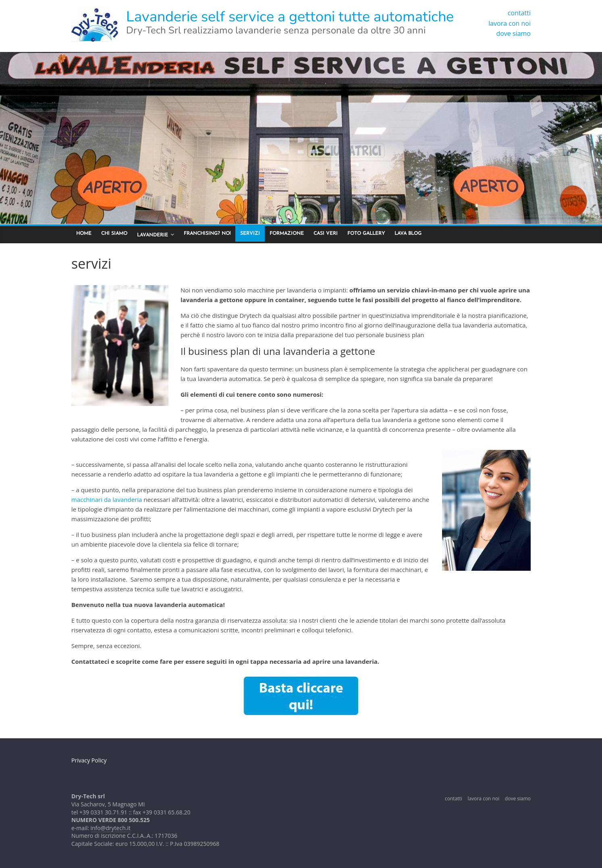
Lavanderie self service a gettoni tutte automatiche (290, 17)
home (84, 234)
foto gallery (366, 234)
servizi (250, 234)
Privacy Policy (89, 760)
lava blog (408, 234)
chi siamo (114, 234)
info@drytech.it (111, 828)
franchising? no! (207, 234)
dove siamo (513, 33)
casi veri (326, 234)
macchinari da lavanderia (107, 499)
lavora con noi (510, 23)
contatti (519, 13)
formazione (287, 234)
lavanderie (153, 235)
